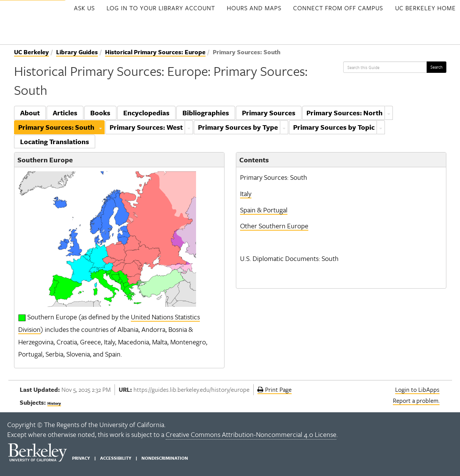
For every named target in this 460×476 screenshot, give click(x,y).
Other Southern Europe (274, 226)
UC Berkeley (31, 52)
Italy (246, 193)
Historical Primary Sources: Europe (155, 52)
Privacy (81, 458)
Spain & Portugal (264, 210)
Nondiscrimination (165, 458)
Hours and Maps (254, 8)
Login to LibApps (417, 390)
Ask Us (84, 8)
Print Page (275, 390)
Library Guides (77, 52)
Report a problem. (416, 401)
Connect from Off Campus (338, 8)
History (54, 403)
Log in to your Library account (161, 8)
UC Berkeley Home (425, 8)
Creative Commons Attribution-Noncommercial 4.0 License (251, 434)
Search (436, 67)
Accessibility (116, 458)
